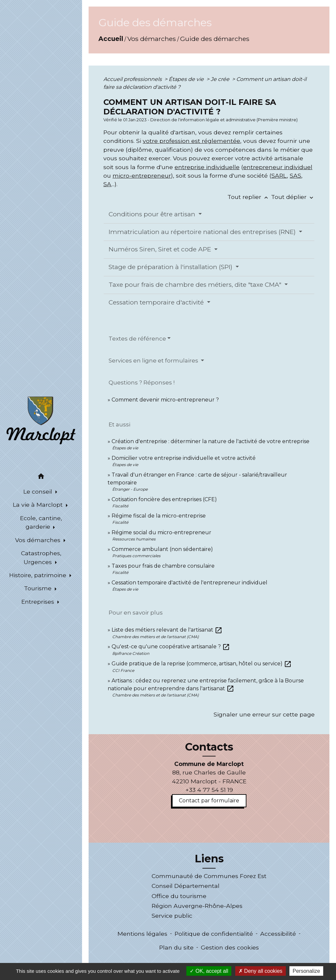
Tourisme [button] (39, 588)
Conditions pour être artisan (153, 214)
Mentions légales (142, 934)
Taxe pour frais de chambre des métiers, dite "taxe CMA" (196, 285)
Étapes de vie (187, 79)
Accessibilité (278, 934)
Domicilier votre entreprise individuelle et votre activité (184, 458)
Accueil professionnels (133, 79)
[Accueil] (41, 420)
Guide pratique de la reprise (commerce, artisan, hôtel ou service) (202, 664)
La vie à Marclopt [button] (39, 505)
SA (107, 184)
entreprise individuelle (207, 167)
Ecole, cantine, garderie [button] (41, 522)
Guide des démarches (215, 39)
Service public (172, 916)
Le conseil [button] (39, 491)
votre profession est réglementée (191, 141)
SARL (279, 176)
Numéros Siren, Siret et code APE (161, 249)
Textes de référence (137, 339)
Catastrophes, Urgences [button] (41, 557)
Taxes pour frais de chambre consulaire (163, 566)
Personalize (306, 971)
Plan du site (176, 947)
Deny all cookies (261, 971)
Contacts (209, 747)
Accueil (111, 39)
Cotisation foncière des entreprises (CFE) (164, 499)
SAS (295, 176)
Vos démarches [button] (39, 540)
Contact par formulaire (209, 801)
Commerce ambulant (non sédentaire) (162, 549)
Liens (209, 859)
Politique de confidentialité (214, 934)
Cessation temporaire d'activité (157, 302)
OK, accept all (209, 971)
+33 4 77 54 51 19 (209, 790)
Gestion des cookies (230, 947)
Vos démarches (152, 39)
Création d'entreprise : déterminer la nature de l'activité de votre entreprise (210, 441)
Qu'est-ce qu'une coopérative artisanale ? (171, 647)
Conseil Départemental (186, 886)
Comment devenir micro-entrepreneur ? (165, 400)
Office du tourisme (179, 896)
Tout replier (249, 197)
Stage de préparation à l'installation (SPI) (171, 267)
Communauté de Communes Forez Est (209, 876)
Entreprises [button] (39, 602)
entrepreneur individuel (278, 167)
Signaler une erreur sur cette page (264, 714)
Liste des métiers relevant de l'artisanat (167, 630)
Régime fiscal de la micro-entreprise (159, 516)
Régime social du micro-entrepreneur (161, 532)
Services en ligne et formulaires (154, 361)
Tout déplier (293, 197)
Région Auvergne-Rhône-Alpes (197, 906)
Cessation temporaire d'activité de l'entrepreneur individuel (189, 583)
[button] (41, 477)
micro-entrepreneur (142, 176)
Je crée (221, 79)
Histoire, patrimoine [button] (39, 575)
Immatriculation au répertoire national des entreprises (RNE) (203, 232)
